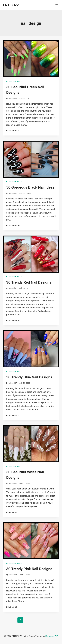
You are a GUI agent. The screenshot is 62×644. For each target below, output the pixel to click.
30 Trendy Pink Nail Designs (29, 569)
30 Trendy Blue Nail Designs (29, 377)
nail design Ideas (14, 82)
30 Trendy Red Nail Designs (29, 282)
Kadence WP (52, 636)
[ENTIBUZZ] (11, 5)
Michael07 (13, 98)
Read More (13, 131)
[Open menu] (56, 5)
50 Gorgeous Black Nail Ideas (30, 187)
